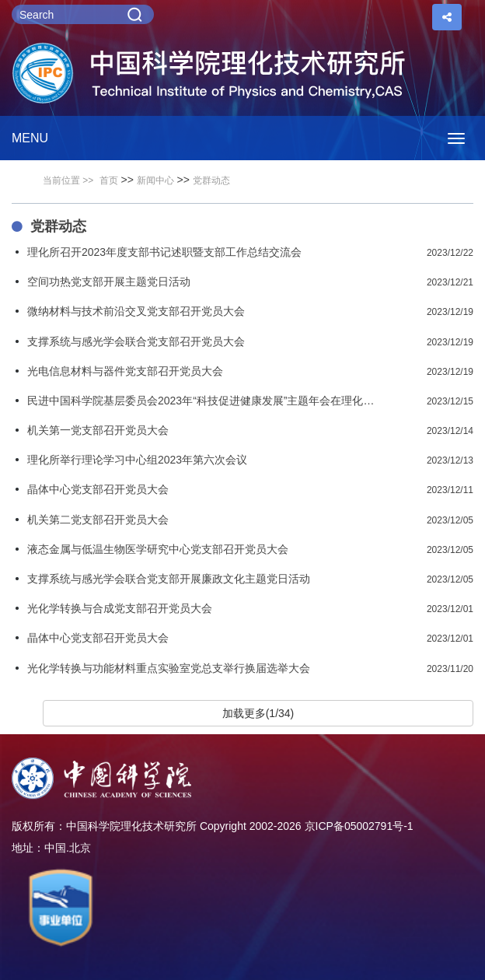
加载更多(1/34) (258, 713)
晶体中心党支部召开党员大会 (98, 489)
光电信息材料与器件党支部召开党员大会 (125, 371)
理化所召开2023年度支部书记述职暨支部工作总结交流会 (164, 252)
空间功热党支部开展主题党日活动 (109, 282)
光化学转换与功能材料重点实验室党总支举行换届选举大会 (169, 668)
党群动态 (211, 180)
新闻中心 (155, 180)
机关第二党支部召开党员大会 (98, 520)
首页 (109, 180)
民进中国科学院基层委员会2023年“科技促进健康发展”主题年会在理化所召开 (203, 401)
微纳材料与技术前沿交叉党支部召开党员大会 (136, 311)
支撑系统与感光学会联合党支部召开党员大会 (136, 341)
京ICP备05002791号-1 (359, 826)
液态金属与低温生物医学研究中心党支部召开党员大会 (158, 549)
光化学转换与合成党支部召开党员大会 (120, 608)
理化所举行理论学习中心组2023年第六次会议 (137, 460)
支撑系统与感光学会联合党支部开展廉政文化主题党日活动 (169, 579)
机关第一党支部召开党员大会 (98, 430)
